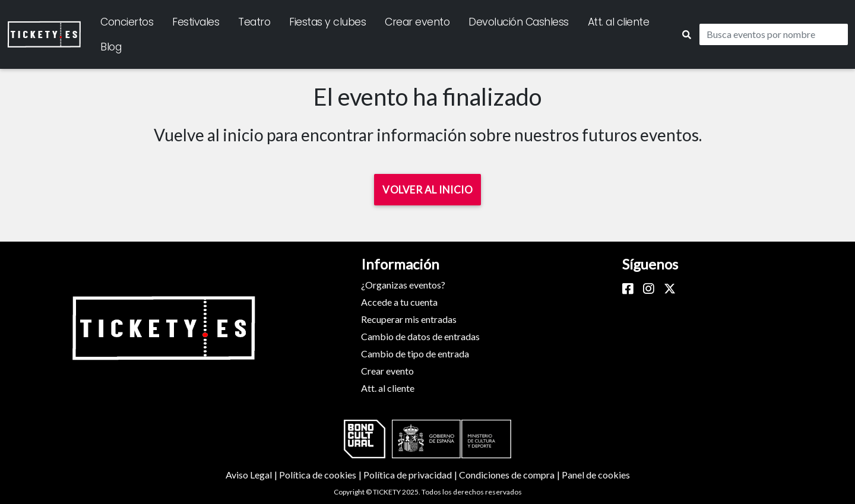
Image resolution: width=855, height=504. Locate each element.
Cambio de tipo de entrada (415, 354)
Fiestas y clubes (327, 22)
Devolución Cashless (519, 22)
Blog (111, 47)
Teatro (254, 22)
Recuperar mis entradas (409, 319)
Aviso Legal (252, 475)
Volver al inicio (427, 190)
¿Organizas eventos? (403, 285)
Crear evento (417, 22)
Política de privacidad (411, 475)
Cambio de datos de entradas (420, 336)
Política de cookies (321, 475)
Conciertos (127, 22)
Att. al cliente (619, 22)
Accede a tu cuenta (399, 302)
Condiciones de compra (510, 475)
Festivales (196, 22)
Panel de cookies (596, 475)
